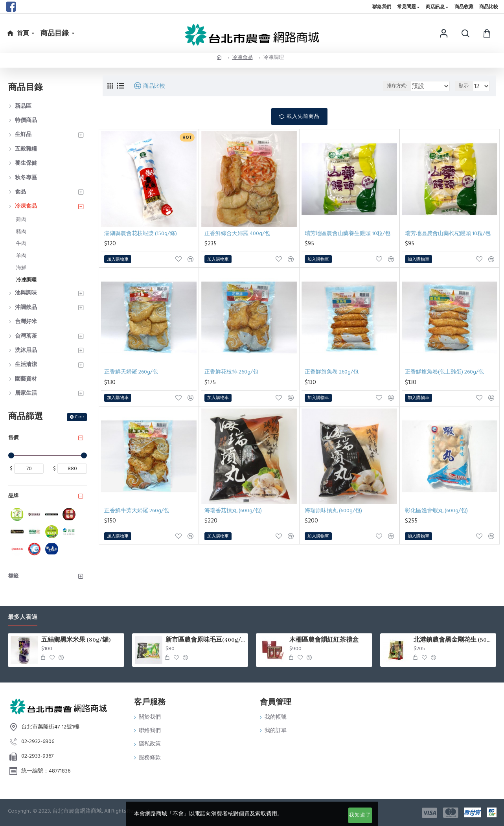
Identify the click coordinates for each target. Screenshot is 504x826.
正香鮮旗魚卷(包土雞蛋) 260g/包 (444, 372)
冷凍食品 (243, 57)
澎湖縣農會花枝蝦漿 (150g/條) (141, 234)
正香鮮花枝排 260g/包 (231, 372)
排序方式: (397, 86)
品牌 (13, 496)
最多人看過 (23, 617)
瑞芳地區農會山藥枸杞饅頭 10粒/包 (448, 234)
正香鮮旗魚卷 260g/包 (332, 372)
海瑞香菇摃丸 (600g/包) (233, 511)
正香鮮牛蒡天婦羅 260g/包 (137, 511)
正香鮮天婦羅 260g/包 (131, 372)
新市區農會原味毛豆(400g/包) (205, 640)
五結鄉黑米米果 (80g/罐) (76, 640)
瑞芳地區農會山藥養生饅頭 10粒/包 (348, 234)
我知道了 (360, 815)
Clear (80, 417)
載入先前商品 (303, 116)
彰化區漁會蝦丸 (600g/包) (436, 511)
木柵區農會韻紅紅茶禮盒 (324, 640)
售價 (13, 438)
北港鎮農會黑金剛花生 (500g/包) (453, 640)
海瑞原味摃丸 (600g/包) (333, 511)
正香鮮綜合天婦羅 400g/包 (237, 234)
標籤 (13, 576)
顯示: (466, 86)
